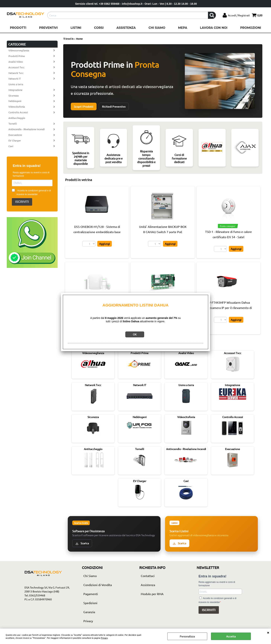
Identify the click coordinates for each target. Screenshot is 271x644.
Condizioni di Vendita (98, 585)
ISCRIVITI (22, 202)
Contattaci (148, 576)
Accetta (231, 636)
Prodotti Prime (17, 56)
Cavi (11, 146)
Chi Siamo (157, 28)
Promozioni (251, 28)
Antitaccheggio (17, 118)
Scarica (82, 543)
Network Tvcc (16, 73)
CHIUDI (268, 632)
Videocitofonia (17, 107)
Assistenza (126, 28)
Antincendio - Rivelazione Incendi (27, 129)
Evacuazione (15, 135)
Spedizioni (90, 603)
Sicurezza (14, 95)
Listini (76, 28)
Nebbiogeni (15, 101)
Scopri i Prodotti (84, 106)
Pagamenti (91, 594)
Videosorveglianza (19, 50)
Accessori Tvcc (16, 67)
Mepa (183, 28)
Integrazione (15, 90)
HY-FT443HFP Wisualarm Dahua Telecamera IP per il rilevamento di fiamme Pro (229, 308)
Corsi (99, 28)
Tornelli (13, 124)
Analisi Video (16, 62)
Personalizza (187, 636)
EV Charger (15, 140)
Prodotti (18, 28)
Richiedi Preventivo (114, 106)
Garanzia (89, 612)
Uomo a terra (16, 84)
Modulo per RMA (152, 594)
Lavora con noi (214, 28)
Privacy (104, 638)
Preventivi (48, 28)
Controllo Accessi (18, 112)
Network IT (15, 79)
